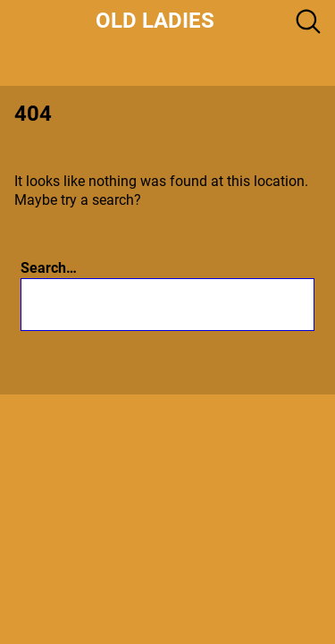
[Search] (236, 305)
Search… (49, 268)
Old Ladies (155, 21)
